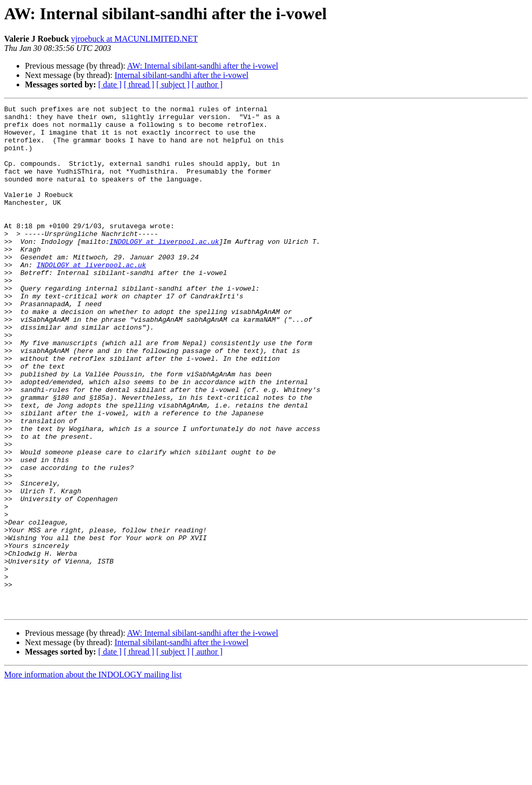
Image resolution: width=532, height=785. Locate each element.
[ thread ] (139, 84)
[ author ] (207, 84)
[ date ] (110, 84)
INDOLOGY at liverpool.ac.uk (164, 269)
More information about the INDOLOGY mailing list (93, 776)
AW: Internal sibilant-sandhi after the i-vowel (202, 66)
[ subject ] (173, 84)
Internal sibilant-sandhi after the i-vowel (181, 75)
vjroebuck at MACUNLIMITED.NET (135, 39)
